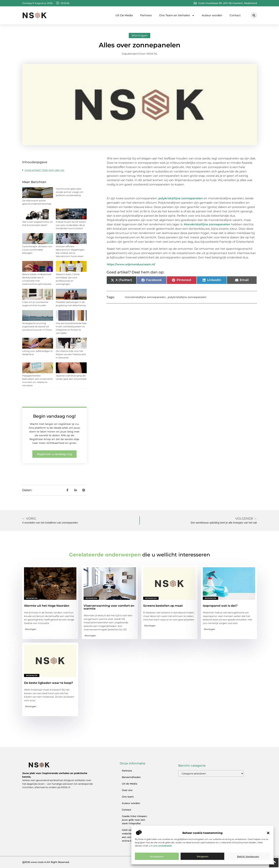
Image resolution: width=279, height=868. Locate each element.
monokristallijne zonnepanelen (145, 297)
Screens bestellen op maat (163, 606)
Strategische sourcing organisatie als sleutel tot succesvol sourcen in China (37, 326)
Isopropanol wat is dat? (220, 606)
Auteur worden (212, 15)
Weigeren (203, 856)
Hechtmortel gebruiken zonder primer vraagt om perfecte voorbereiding (70, 192)
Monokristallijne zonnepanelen (207, 224)
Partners (146, 15)
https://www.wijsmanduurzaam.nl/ (131, 264)
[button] (268, 833)
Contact (235, 15)
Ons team (128, 797)
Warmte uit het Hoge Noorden (47, 606)
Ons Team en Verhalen (177, 15)
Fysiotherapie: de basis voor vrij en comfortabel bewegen (37, 250)
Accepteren (157, 856)
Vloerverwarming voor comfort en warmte (109, 607)
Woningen (139, 35)
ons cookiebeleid (162, 846)
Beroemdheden (131, 777)
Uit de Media (130, 784)
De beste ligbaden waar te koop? (48, 683)
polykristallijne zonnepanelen (181, 198)
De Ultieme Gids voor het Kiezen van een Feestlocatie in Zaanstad (71, 354)
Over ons (127, 790)
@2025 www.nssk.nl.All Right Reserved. (46, 862)
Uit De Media (124, 15)
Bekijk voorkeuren (248, 856)
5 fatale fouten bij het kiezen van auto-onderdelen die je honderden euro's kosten (71, 225)
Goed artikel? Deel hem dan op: (44, 170)
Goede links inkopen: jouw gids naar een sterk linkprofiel (135, 820)
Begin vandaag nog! (54, 416)
